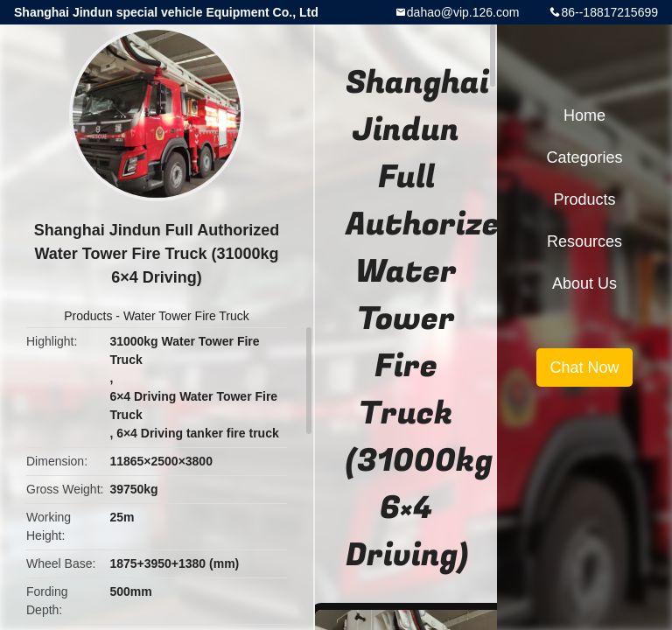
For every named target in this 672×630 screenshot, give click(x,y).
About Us (584, 283)
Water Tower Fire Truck (186, 316)
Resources (584, 241)
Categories (584, 157)
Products (88, 316)
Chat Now (584, 367)
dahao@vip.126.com (463, 12)
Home (584, 115)
